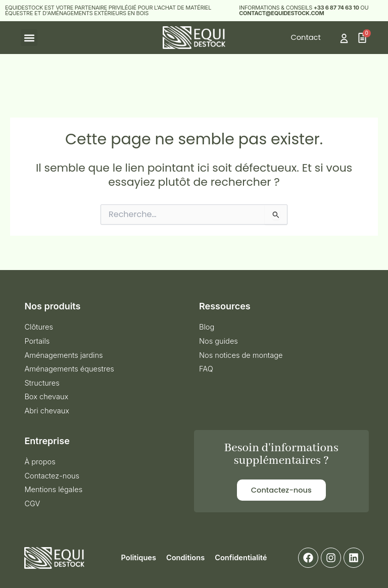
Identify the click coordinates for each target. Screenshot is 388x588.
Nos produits (52, 306)
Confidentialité (241, 558)
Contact (306, 37)
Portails (37, 341)
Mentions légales (53, 490)
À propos (40, 462)
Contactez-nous (52, 476)
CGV (32, 504)
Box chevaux (46, 397)
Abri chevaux (47, 411)
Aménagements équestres (69, 369)
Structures (42, 383)
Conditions (185, 558)
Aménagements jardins (63, 355)
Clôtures (39, 327)
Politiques (139, 558)
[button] (29, 38)
